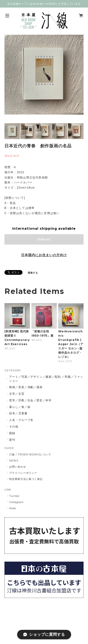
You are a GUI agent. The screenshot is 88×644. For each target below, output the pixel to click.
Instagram (17, 502)
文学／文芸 (17, 394)
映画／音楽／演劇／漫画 (26, 387)
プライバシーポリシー (23, 473)
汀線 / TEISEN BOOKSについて (30, 454)
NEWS (14, 461)
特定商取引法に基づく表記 (26, 479)
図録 (12, 433)
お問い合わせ (18, 467)
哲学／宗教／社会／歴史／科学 (30, 400)
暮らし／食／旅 (20, 407)
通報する (33, 273)
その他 (14, 426)
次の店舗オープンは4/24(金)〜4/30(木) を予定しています (44, 4)
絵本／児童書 (18, 413)
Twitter (14, 496)
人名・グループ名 (21, 420)
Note (13, 508)
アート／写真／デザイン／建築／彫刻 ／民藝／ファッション (46, 379)
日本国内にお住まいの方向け (44, 255)
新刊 (12, 440)
